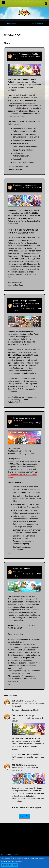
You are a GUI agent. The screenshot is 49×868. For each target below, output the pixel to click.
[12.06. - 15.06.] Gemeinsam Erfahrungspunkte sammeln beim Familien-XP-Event (26, 303)
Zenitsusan (17, 56)
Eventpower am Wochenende (25, 185)
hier (38, 489)
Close (15, 865)
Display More (24, 816)
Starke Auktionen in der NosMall (26, 54)
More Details (6, 865)
